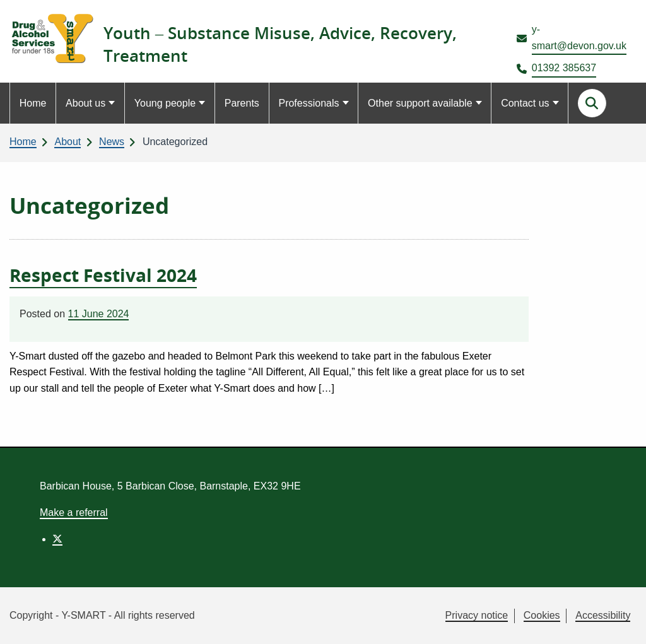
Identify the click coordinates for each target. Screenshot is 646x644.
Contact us (525, 103)
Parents (242, 103)
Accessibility (603, 615)
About (68, 142)
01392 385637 (564, 68)
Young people (165, 103)
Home (33, 103)
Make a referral (74, 512)
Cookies (542, 615)
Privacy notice (477, 615)
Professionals (308, 103)
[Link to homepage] (51, 38)
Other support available (420, 103)
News (112, 142)
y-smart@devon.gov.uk (579, 38)
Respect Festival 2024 (103, 275)
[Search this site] (592, 103)
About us (85, 103)
